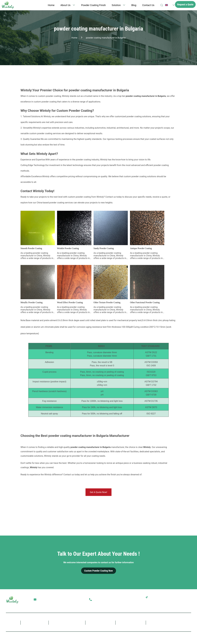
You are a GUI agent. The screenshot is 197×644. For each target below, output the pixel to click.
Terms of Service (120, 637)
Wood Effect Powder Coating (70, 302)
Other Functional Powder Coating (145, 302)
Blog (134, 5)
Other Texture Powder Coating (107, 302)
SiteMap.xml (185, 637)
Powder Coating (71, 622)
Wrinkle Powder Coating (68, 248)
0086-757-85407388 (103, 599)
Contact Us (148, 5)
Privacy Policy (102, 637)
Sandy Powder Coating (104, 248)
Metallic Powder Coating (32, 302)
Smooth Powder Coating (31, 248)
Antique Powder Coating (141, 248)
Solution (116, 5)
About (37, 622)
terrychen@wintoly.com (49, 599)
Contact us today (72, 475)
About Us (65, 5)
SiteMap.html (137, 637)
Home (51, 5)
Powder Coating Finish (93, 5)
